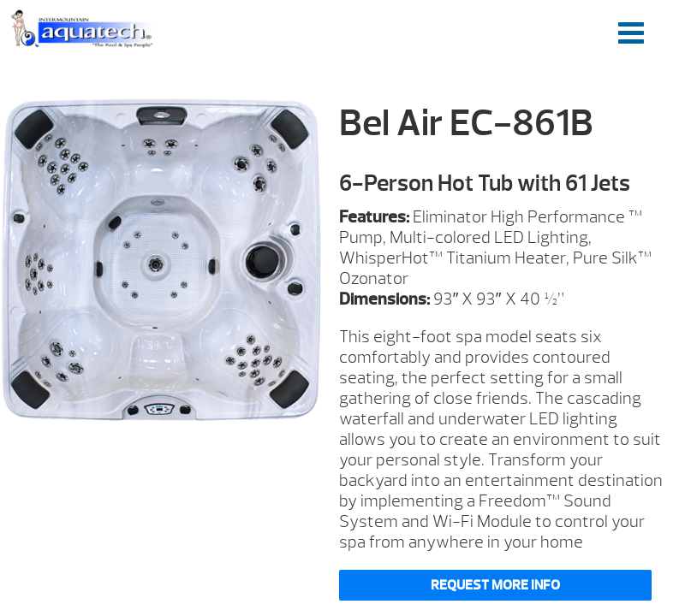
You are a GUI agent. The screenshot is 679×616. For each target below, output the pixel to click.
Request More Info (495, 585)
